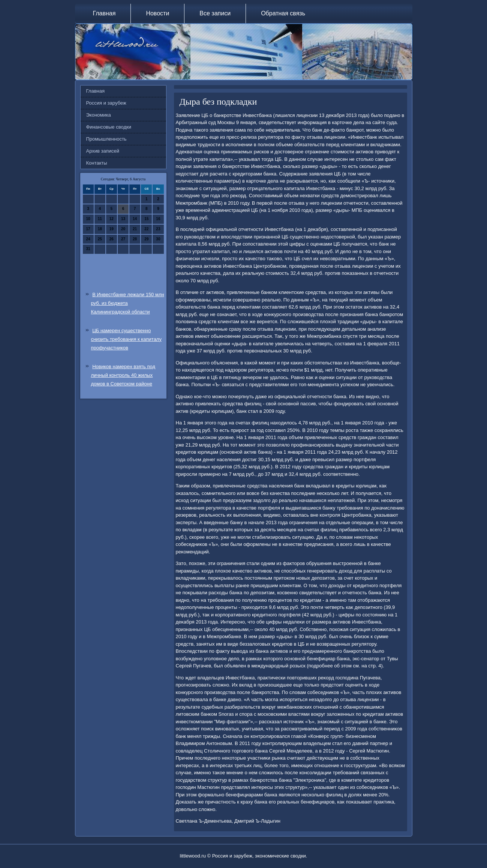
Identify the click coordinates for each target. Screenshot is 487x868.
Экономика (99, 115)
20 (123, 229)
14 (135, 219)
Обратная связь (283, 13)
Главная (104, 13)
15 (146, 219)
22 (146, 229)
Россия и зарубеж (106, 103)
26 (112, 239)
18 (100, 229)
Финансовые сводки (109, 127)
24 (88, 239)
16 (158, 219)
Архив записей (103, 151)
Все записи (215, 13)
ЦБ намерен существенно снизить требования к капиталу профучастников (126, 339)
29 (146, 239)
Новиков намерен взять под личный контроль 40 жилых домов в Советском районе (123, 375)
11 (100, 219)
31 (88, 249)
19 (112, 229)
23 (158, 229)
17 (88, 229)
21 (135, 229)
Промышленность (106, 139)
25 (100, 239)
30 (158, 239)
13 (123, 219)
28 (135, 239)
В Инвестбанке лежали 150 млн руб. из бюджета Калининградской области (128, 303)
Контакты (97, 163)
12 (112, 219)
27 (123, 239)
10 (88, 219)
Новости (157, 13)
